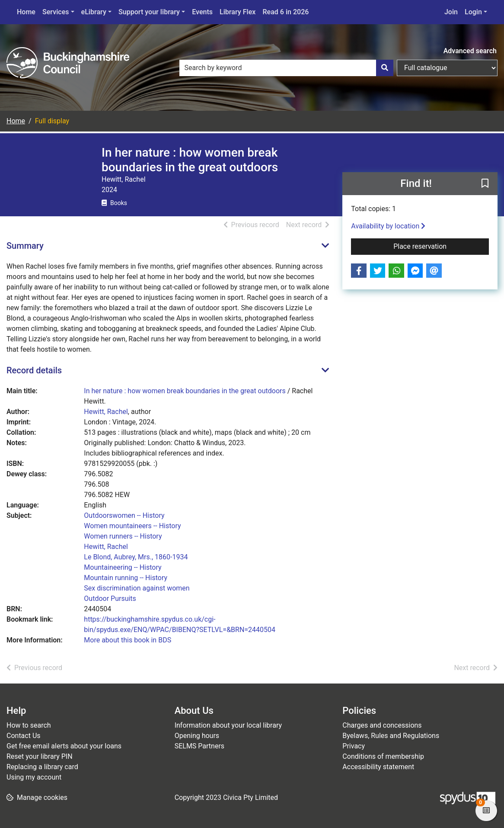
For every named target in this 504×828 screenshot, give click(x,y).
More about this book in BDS (128, 640)
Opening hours (197, 736)
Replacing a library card (42, 767)
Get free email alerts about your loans (64, 746)
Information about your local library (228, 725)
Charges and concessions (382, 725)
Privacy (354, 746)
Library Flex (238, 12)
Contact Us (24, 736)
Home (26, 12)
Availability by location (388, 226)
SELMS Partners (199, 746)
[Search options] (447, 68)
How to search (29, 725)
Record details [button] (34, 370)
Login (473, 12)
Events (202, 12)
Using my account (34, 777)
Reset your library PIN (40, 756)
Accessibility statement (378, 767)
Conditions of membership (383, 756)
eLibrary (94, 12)
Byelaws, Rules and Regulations (391, 736)
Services (56, 12)
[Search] (385, 68)
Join (451, 12)
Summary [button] (25, 246)
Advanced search (470, 51)
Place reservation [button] (441, 246)
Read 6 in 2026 (285, 12)
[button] (485, 184)
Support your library (149, 12)
